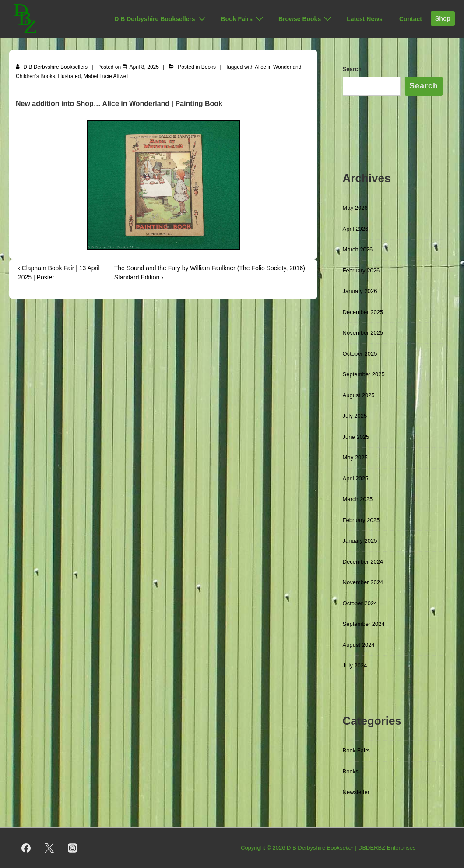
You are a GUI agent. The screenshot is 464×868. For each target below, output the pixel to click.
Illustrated (69, 76)
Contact (411, 19)
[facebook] (26, 848)
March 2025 (358, 499)
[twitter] (49, 848)
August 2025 (359, 395)
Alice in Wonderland (278, 67)
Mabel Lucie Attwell (106, 76)
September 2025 (364, 374)
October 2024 (360, 603)
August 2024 (359, 645)
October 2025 (360, 354)
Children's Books (35, 76)
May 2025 (355, 457)
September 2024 (364, 624)
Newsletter (356, 792)
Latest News (365, 19)
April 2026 (356, 229)
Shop (443, 18)
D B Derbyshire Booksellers (161, 19)
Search (352, 69)
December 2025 (363, 312)
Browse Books (306, 19)
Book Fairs (243, 19)
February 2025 (361, 520)
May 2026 (355, 208)
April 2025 (356, 478)
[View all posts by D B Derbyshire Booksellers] (52, 67)
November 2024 (363, 582)
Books (209, 67)
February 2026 (361, 270)
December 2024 (363, 562)
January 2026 (360, 291)
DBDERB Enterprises (387, 848)
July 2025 (355, 416)
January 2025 (360, 541)
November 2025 (363, 333)
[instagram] (73, 848)
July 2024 (355, 665)
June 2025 (356, 437)
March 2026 (358, 249)
